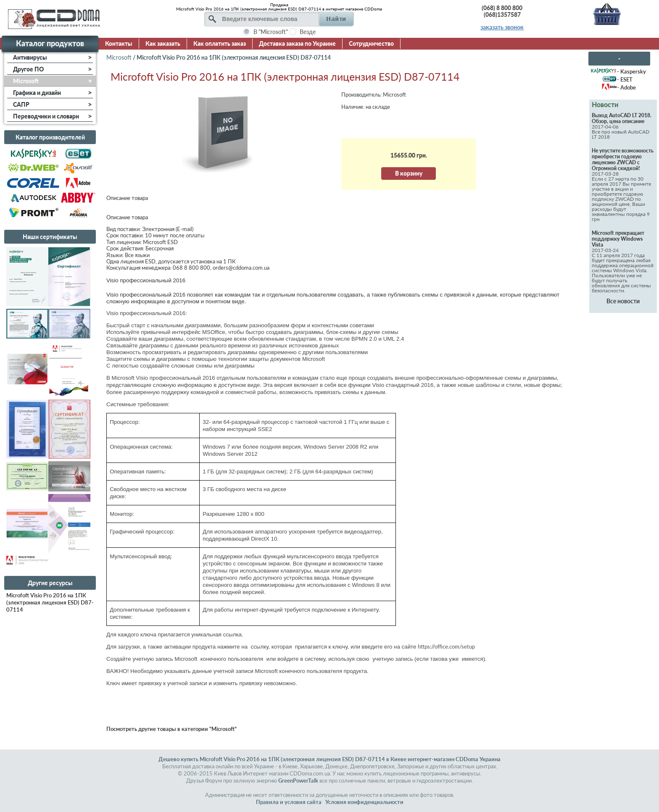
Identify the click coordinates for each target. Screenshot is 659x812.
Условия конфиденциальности (364, 802)
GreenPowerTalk (298, 780)
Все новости (623, 301)
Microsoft (119, 57)
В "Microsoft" (271, 32)
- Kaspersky (631, 71)
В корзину (409, 173)
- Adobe (626, 87)
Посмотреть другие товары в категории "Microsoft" (171, 729)
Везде (308, 32)
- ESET (625, 79)
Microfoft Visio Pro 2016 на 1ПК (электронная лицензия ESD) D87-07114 (50, 602)
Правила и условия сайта (289, 802)
